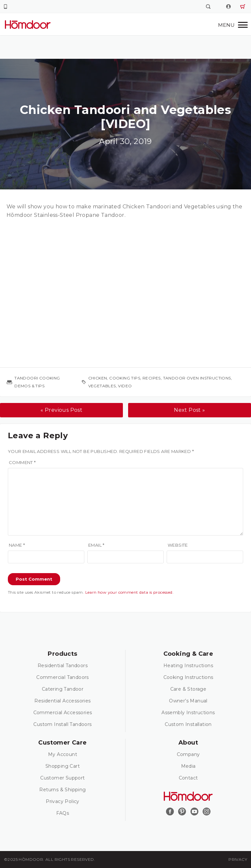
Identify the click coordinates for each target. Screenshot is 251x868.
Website (178, 545)
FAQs (63, 813)
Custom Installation (188, 724)
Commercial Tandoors (63, 677)
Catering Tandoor (63, 689)
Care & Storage (188, 689)
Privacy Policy (63, 801)
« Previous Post (61, 410)
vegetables (102, 386)
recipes (152, 378)
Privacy (238, 859)
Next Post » (189, 410)
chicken (98, 378)
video (125, 386)
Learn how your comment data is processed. (129, 592)
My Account (63, 754)
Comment (22, 462)
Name (17, 545)
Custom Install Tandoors (62, 724)
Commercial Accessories (63, 713)
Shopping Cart (63, 766)
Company (188, 754)
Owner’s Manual (188, 701)
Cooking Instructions (188, 677)
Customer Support (62, 778)
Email (96, 545)
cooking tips (125, 378)
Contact (188, 778)
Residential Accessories (62, 701)
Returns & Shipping (62, 790)
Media (188, 766)
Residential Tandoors (63, 666)
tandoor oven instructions (197, 378)
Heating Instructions (188, 666)
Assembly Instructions (188, 713)
